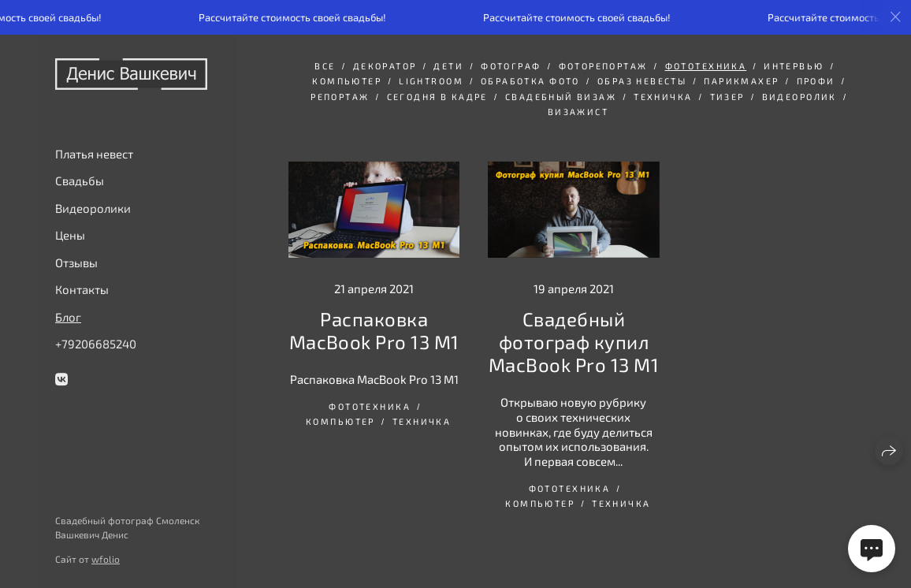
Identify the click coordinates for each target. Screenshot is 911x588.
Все (325, 66)
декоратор (385, 66)
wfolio (106, 559)
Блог (68, 317)
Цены (70, 235)
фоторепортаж (603, 66)
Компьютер (347, 81)
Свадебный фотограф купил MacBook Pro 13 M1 (574, 342)
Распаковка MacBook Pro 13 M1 (374, 330)
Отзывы (76, 262)
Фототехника (706, 66)
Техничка (663, 97)
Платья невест (94, 154)
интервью (794, 66)
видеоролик (799, 97)
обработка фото (530, 81)
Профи (816, 81)
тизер (727, 97)
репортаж (340, 97)
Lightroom (431, 81)
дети (448, 66)
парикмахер (741, 81)
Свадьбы (80, 180)
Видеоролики (93, 208)
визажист (578, 112)
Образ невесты (642, 81)
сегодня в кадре (437, 97)
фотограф (511, 66)
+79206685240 (96, 344)
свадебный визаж (561, 97)
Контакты (82, 289)
